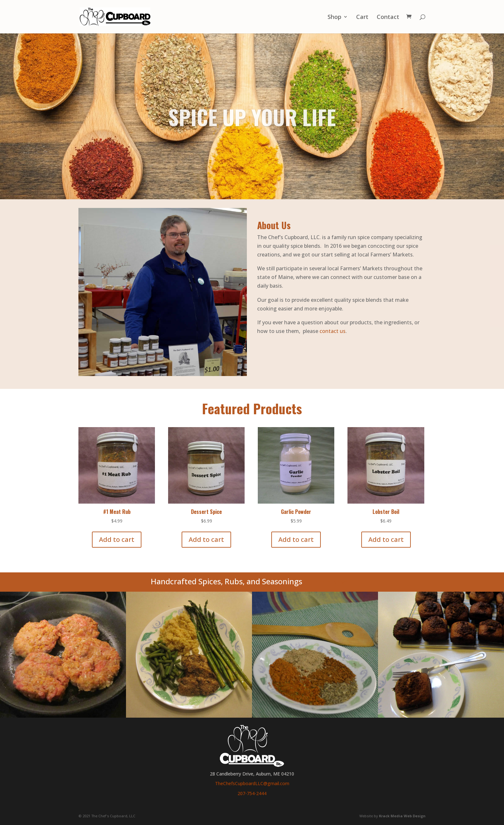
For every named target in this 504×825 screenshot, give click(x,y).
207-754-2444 (252, 793)
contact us (333, 331)
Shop (334, 18)
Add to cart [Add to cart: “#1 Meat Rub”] (117, 539)
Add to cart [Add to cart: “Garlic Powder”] (296, 539)
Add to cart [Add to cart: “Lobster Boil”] (386, 539)
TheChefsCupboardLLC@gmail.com (252, 783)
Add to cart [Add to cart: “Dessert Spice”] (206, 539)
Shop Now (331, 582)
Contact (388, 18)
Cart (362, 18)
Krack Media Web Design (402, 816)
